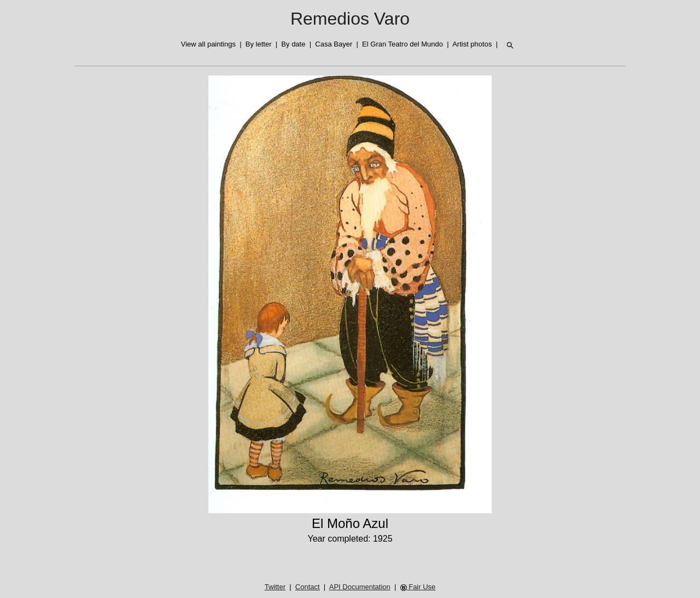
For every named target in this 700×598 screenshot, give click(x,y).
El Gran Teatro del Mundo (402, 44)
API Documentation (360, 587)
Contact (308, 587)
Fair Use (418, 587)
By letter (259, 44)
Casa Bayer (334, 44)
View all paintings (208, 44)
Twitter (275, 587)
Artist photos (472, 44)
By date (293, 44)
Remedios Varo (350, 19)
